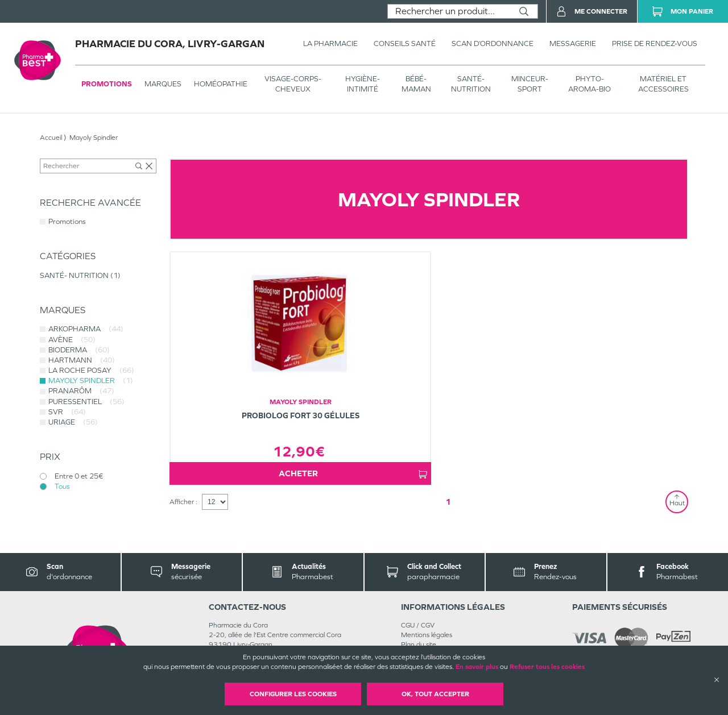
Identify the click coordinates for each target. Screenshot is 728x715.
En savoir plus (477, 667)
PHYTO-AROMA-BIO (590, 84)
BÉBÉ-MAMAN (416, 84)
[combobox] (449, 11)
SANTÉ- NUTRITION (471, 84)
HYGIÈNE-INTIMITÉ (363, 84)
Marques (163, 84)
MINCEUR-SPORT (530, 84)
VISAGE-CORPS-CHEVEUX (293, 84)
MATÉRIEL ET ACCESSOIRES (663, 84)
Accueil (51, 138)
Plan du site (419, 645)
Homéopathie (221, 84)
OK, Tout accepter (435, 694)
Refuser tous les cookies (547, 667)
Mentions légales (427, 635)
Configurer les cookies (293, 694)
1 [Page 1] (448, 502)
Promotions (107, 84)
